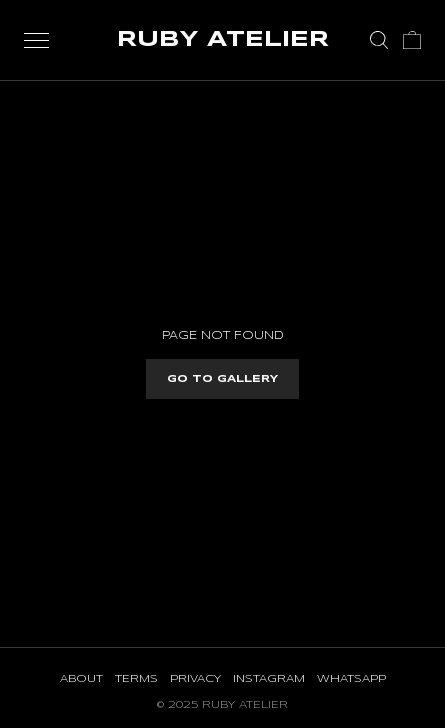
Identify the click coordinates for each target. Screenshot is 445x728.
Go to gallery (222, 379)
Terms (136, 679)
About (81, 679)
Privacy (195, 679)
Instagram (269, 679)
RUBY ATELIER (223, 40)
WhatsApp (351, 679)
